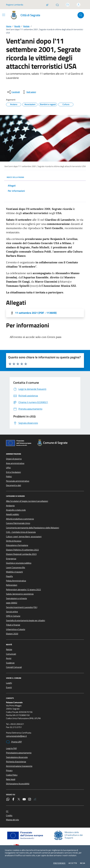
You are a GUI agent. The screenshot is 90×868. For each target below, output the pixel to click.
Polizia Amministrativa (16, 581)
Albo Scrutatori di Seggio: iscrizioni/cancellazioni (27, 501)
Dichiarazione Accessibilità (18, 784)
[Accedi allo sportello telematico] (68, 5)
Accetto (73, 863)
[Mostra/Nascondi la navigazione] (4, 15)
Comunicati (11, 654)
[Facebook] (13, 800)
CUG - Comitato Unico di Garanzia (21, 532)
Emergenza (11, 559)
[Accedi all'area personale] (79, 5)
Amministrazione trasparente (19, 766)
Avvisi (9, 658)
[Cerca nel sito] (81, 15)
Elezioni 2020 (12, 634)
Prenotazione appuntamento (19, 753)
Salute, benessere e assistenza (20, 594)
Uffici (8, 468)
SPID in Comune (13, 616)
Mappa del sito (12, 820)
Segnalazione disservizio (17, 757)
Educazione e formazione (17, 545)
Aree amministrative (15, 463)
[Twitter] (19, 800)
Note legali (11, 779)
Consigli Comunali (14, 667)
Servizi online (12, 612)
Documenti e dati (14, 485)
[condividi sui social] (13, 92)
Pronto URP (14, 742)
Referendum (12, 585)
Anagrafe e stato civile (16, 510)
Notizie (26, 26)
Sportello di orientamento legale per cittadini (26, 620)
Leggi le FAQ (11, 748)
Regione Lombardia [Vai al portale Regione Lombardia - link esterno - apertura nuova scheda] (15, 5)
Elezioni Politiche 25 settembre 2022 (22, 550)
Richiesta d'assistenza (16, 762)
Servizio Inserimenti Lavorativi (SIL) (22, 607)
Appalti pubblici (13, 514)
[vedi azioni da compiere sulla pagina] (29, 92)
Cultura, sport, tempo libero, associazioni (24, 537)
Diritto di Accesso (14, 541)
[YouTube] (24, 800)
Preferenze (59, 863)
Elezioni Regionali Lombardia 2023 (21, 554)
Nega (83, 863)
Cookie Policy (12, 775)
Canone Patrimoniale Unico (18, 523)
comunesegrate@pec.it (16, 736)
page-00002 (12, 603)
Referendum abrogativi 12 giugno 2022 (23, 590)
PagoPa (9, 576)
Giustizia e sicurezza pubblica (19, 563)
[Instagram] (30, 800)
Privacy (9, 770)
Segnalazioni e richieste (16, 598)
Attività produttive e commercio (20, 519)
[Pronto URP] (57, 5)
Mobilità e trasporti (14, 572)
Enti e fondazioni (13, 472)
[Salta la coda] (47, 5)
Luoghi (9, 683)
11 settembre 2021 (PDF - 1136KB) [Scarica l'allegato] (36, 313)
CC (7, 811)
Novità (17, 26)
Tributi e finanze (13, 625)
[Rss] (35, 800)
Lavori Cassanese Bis (16, 567)
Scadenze (10, 663)
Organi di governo (14, 459)
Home (9, 26)
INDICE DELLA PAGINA (45, 177)
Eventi (9, 687)
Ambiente (10, 506)
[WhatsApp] (8, 800)
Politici (9, 476)
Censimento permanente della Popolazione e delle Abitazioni (33, 528)
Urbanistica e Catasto (16, 629)
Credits (9, 816)
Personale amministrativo (18, 481)
